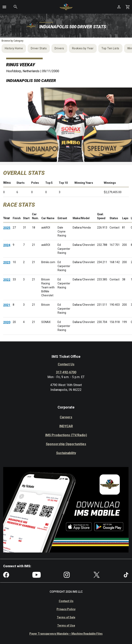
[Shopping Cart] (128, 7)
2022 (7, 280)
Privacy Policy (66, 609)
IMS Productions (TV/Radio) (66, 435)
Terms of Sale (66, 617)
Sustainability (66, 453)
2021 (7, 305)
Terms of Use (66, 626)
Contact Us (66, 364)
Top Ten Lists (110, 48)
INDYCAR (66, 426)
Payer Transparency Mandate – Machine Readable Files (66, 634)
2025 (7, 228)
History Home (14, 48)
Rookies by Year (83, 48)
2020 (7, 322)
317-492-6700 (66, 372)
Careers (66, 417)
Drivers (59, 48)
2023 (7, 262)
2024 (7, 245)
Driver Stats (39, 48)
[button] (4, 7)
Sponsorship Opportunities (66, 444)
